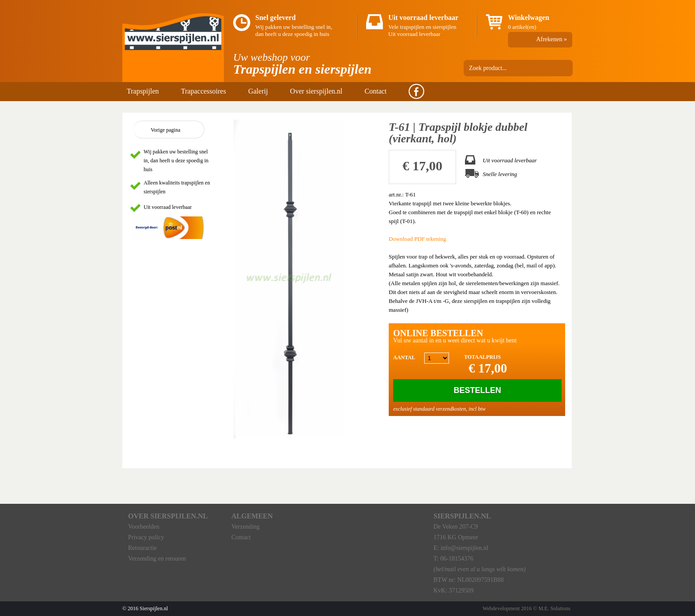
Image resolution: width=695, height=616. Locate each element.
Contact (376, 91)
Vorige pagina (166, 130)
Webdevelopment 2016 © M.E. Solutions (527, 608)
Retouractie (143, 548)
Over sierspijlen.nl (316, 91)
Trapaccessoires (203, 91)
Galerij (258, 91)
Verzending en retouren (157, 559)
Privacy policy (146, 537)
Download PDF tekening (417, 239)
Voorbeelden (144, 527)
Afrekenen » (551, 39)
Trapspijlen (143, 91)
